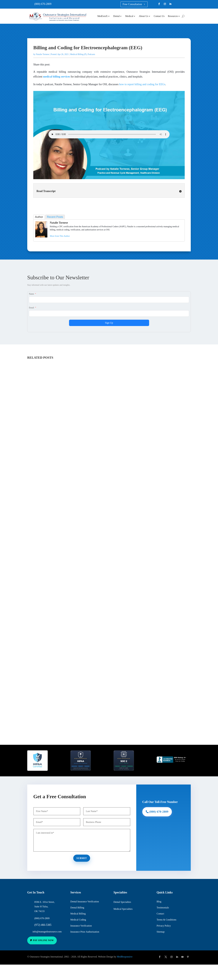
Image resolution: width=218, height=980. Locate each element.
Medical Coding (78, 920)
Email (31, 308)
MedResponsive (125, 957)
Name (31, 294)
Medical (129, 16)
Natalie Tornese (43, 54)
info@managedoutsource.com (47, 932)
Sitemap (160, 932)
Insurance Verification (81, 926)
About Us (144, 16)
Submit (82, 858)
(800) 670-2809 (43, 4)
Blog (159, 902)
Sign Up (109, 323)
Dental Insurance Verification (85, 902)
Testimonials (163, 908)
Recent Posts (55, 217)
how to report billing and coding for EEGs (142, 84)
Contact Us (159, 16)
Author (39, 217)
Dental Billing (77, 908)
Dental (116, 16)
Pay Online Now (43, 940)
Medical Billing (78, 914)
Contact (160, 914)
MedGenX (102, 16)
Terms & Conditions (166, 920)
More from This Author (60, 236)
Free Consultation (132, 4)
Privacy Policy (164, 926)
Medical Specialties (123, 909)
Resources (173, 16)
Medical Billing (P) (78, 54)
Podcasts (91, 54)
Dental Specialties (122, 902)
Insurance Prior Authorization (85, 932)
